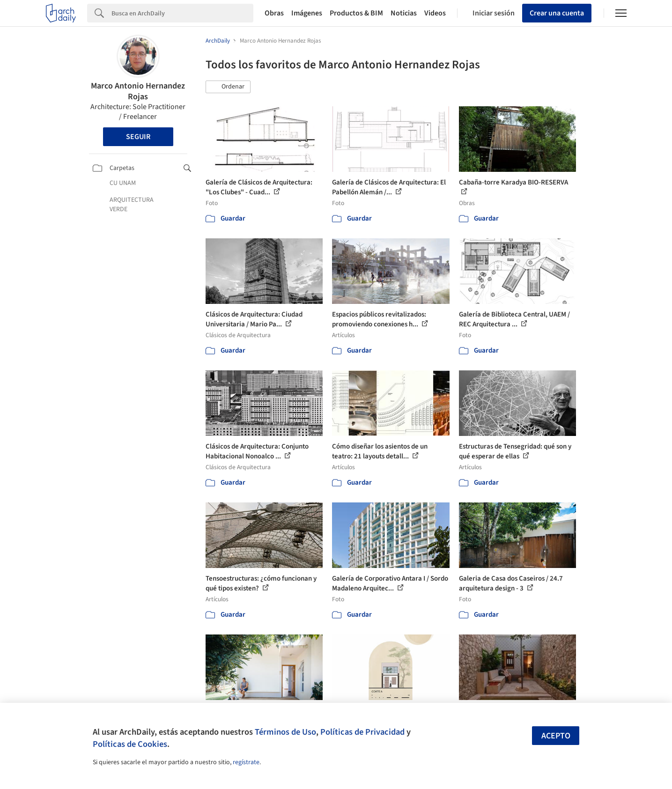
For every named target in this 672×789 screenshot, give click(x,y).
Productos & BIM (356, 13)
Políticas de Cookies (130, 744)
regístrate (246, 762)
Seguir (138, 137)
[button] (228, 87)
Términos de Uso (285, 732)
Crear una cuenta (557, 13)
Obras (274, 13)
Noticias (404, 13)
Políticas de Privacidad (362, 732)
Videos (435, 13)
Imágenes (307, 13)
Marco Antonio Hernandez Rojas (138, 91)
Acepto (556, 736)
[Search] (182, 13)
